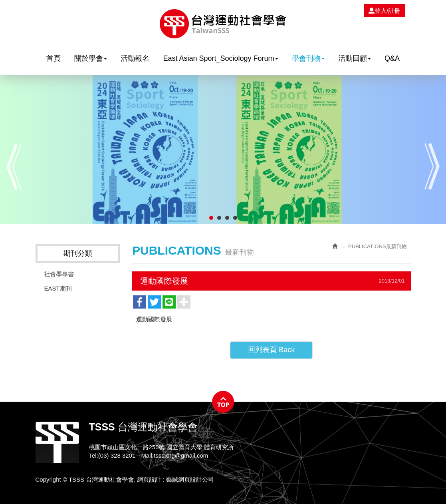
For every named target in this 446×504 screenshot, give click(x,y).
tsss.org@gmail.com (181, 455)
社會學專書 (59, 274)
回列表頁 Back (271, 350)
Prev (14, 166)
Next (432, 166)
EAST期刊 (58, 288)
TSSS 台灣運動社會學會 (223, 24)
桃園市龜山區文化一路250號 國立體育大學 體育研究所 (162, 447)
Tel (93, 455)
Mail (147, 455)
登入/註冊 (384, 11)
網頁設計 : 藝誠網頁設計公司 (176, 479)
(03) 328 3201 (117, 455)
